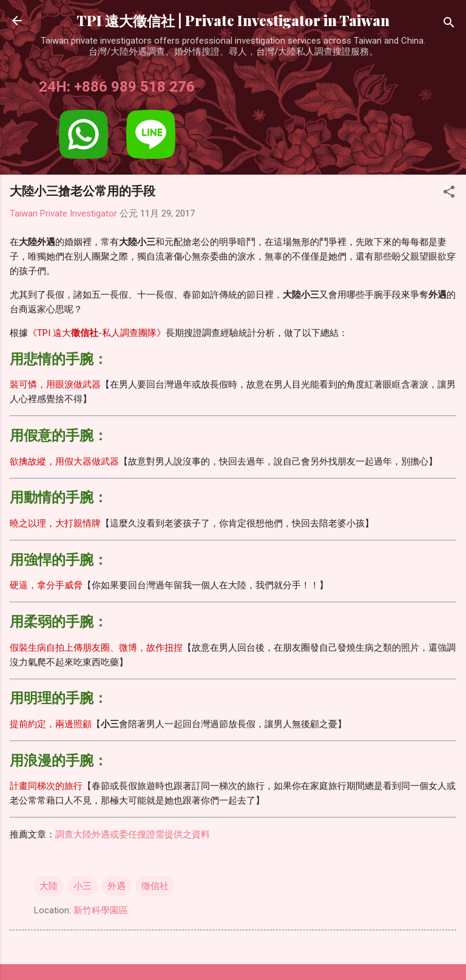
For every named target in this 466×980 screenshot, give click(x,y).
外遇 (116, 886)
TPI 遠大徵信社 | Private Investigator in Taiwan (233, 20)
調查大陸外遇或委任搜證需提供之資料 (133, 834)
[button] (449, 194)
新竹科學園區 (101, 910)
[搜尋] (449, 25)
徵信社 (155, 886)
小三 (83, 886)
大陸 (49, 886)
